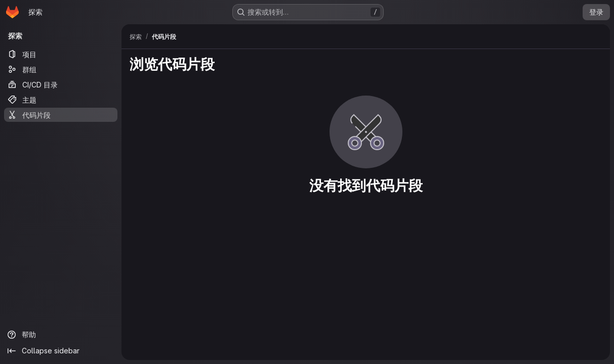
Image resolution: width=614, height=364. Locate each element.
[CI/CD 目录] (61, 84)
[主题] (61, 100)
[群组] (61, 69)
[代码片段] (61, 115)
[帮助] (61, 335)
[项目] (61, 54)
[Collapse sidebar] (61, 351)
